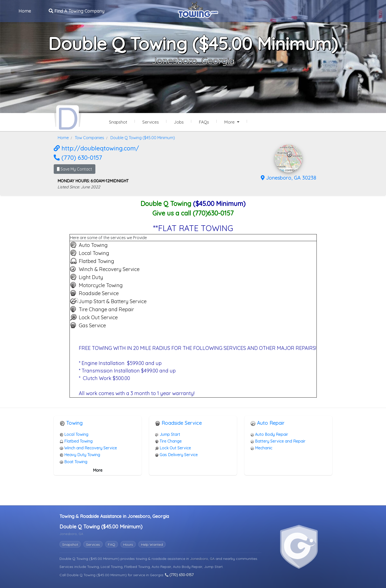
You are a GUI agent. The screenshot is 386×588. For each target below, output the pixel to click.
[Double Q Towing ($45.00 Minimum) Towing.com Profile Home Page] (68, 118)
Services (93, 544)
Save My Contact (75, 169)
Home (25, 11)
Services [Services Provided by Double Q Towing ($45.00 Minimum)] (151, 122)
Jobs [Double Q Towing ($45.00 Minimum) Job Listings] (179, 122)
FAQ (112, 544)
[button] (289, 154)
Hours (128, 544)
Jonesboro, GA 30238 (288, 177)
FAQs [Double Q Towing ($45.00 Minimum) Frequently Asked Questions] (204, 122)
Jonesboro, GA (203, 558)
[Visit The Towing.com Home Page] (198, 9)
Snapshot (70, 544)
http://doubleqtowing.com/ (96, 148)
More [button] (230, 122)
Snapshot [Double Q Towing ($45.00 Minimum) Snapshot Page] (118, 122)
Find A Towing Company (77, 11)
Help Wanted (152, 544)
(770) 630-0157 (78, 157)
